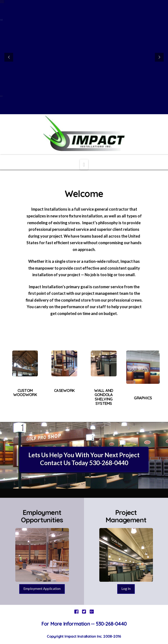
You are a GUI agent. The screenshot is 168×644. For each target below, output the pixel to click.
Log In (126, 588)
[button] (84, 165)
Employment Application (42, 588)
